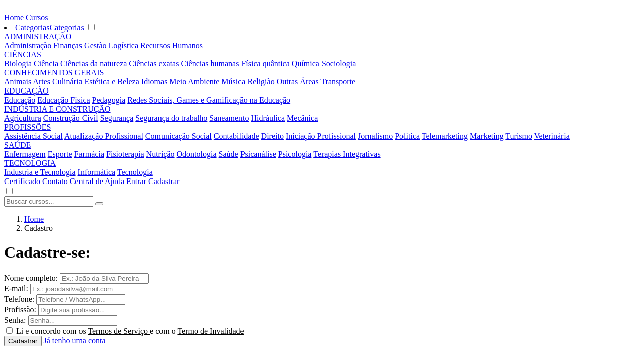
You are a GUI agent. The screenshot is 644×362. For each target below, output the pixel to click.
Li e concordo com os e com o (130, 331)
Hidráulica (268, 118)
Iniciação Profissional (321, 136)
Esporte (60, 154)
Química (306, 64)
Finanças (68, 46)
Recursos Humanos (172, 46)
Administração (28, 46)
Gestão (95, 46)
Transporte (338, 82)
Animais (18, 82)
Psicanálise (258, 154)
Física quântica (265, 64)
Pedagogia (109, 100)
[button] (9, 191)
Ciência (46, 64)
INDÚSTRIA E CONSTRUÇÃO (57, 109)
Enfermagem (25, 154)
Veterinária (552, 136)
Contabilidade (236, 136)
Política (407, 136)
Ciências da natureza (94, 64)
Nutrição (160, 154)
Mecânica (302, 118)
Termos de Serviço (119, 331)
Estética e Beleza (112, 82)
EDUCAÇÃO (26, 91)
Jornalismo (375, 136)
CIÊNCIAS (23, 55)
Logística (124, 46)
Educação (20, 100)
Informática (97, 172)
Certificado (22, 181)
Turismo (519, 136)
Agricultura (23, 118)
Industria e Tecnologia (40, 172)
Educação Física (63, 100)
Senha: (15, 320)
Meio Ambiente (194, 82)
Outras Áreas (298, 82)
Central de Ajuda (97, 181)
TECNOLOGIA (30, 163)
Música (233, 82)
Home (14, 17)
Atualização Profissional (104, 136)
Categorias (32, 27)
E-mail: (16, 288)
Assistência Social (33, 136)
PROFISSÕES (27, 127)
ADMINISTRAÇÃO (38, 36)
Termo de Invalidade (210, 331)
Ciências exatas (154, 64)
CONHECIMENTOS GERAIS (54, 73)
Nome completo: (31, 278)
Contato (55, 181)
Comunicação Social (179, 136)
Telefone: (19, 299)
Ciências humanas (210, 64)
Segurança (117, 118)
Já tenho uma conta (75, 341)
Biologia (18, 64)
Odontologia (197, 154)
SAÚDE (17, 145)
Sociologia (339, 64)
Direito (272, 136)
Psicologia (295, 154)
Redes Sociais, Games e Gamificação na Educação (209, 100)
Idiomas (154, 82)
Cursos (37, 17)
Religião (261, 82)
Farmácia (90, 154)
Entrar (136, 181)
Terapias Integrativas (347, 154)
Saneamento (229, 118)
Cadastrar (164, 181)
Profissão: (20, 309)
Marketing (487, 136)
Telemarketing (445, 136)
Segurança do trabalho (171, 118)
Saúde (229, 154)
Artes (42, 82)
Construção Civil (71, 118)
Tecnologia (135, 172)
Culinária (67, 82)
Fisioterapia (125, 154)
